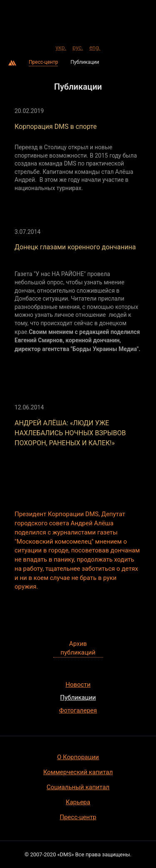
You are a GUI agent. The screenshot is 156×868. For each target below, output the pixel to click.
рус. (78, 46)
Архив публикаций (78, 648)
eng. (95, 46)
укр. (61, 46)
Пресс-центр (43, 62)
